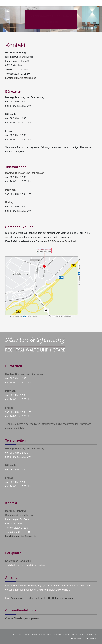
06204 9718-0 (21, 69)
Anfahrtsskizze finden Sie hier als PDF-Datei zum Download (42, 598)
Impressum (76, 639)
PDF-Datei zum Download (62, 241)
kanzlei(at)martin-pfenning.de (21, 78)
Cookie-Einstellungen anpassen (22, 618)
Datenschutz (90, 639)
